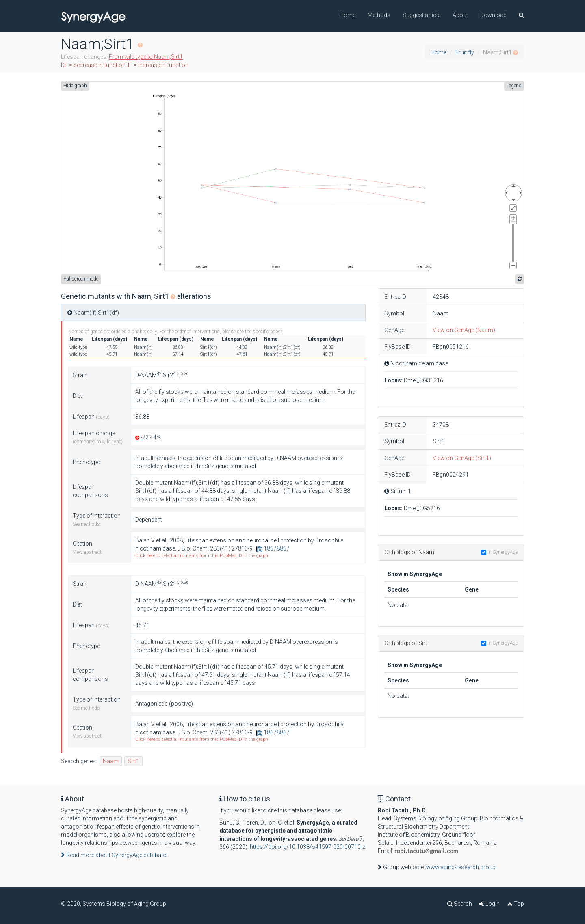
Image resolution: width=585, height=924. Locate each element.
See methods (86, 524)
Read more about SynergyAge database (114, 855)
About (460, 15)
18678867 (273, 548)
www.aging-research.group (461, 867)
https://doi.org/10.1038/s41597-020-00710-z (308, 847)
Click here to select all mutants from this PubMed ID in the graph (202, 556)
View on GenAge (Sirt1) (462, 458)
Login (490, 904)
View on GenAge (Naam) (464, 330)
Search (460, 904)
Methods (379, 15)
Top (516, 904)
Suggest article (421, 15)
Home (348, 15)
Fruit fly (465, 52)
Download (493, 15)
